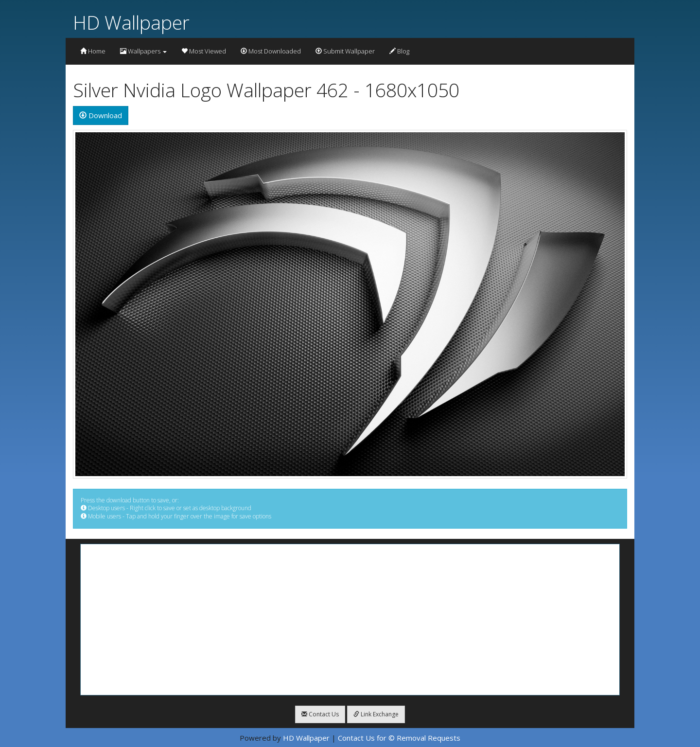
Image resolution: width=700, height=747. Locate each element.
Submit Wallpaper (345, 51)
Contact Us (320, 714)
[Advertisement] (350, 620)
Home (93, 51)
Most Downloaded (271, 51)
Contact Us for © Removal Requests (399, 738)
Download (101, 115)
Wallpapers (143, 51)
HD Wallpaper (131, 22)
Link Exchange (376, 714)
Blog (399, 51)
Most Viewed (204, 51)
